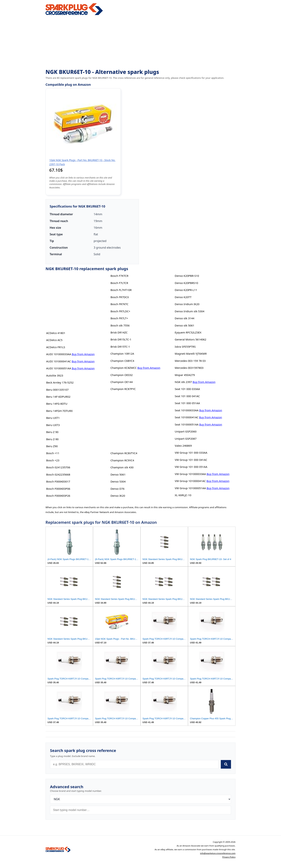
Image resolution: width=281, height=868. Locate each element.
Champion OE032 (122, 375)
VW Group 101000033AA (190, 474)
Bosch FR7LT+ (119, 318)
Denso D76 (117, 489)
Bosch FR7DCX (120, 297)
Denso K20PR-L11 (186, 290)
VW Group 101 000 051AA (191, 467)
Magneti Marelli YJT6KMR (191, 354)
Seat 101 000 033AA (187, 389)
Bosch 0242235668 (58, 474)
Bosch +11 (53, 453)
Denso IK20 (118, 496)
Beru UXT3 (53, 425)
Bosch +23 (53, 460)
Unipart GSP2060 (186, 431)
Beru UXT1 (53, 418)
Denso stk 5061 (184, 325)
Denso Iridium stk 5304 (190, 311)
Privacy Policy (229, 857)
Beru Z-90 (52, 439)
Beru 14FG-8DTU (57, 404)
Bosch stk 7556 (120, 325)
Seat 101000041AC (187, 417)
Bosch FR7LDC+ (120, 311)
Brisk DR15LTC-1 (121, 339)
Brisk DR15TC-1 (120, 347)
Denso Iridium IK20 (187, 304)
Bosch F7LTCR (119, 283)
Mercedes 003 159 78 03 (190, 361)
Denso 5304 (118, 481)
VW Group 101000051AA (190, 488)
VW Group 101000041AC (190, 481)
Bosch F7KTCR (119, 276)
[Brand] (140, 799)
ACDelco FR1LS (56, 347)
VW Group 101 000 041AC (191, 460)
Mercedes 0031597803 (189, 368)
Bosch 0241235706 (58, 467)
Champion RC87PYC (123, 389)
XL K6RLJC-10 (183, 495)
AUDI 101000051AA (59, 368)
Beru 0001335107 (57, 390)
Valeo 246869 (183, 446)
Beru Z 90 (52, 432)
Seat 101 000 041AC (187, 396)
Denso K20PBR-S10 (187, 276)
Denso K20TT (183, 297)
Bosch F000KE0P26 (58, 496)
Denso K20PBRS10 (186, 283)
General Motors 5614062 (190, 339)
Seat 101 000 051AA (187, 403)
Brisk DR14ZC (119, 332)
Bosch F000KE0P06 (58, 489)
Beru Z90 (52, 446)
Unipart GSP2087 (186, 439)
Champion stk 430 (122, 467)
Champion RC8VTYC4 (124, 453)
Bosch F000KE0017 (58, 481)
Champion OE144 (122, 382)
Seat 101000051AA (187, 424)
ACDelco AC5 (54, 340)
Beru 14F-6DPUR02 (58, 397)
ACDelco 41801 (56, 333)
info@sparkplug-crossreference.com (218, 853)
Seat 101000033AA (187, 410)
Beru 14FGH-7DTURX (59, 411)
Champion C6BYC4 (122, 361)
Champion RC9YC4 (122, 460)
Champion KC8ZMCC (123, 368)
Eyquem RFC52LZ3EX (188, 332)
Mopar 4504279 (185, 375)
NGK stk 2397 (183, 382)
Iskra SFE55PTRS (185, 347)
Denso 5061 (118, 474)
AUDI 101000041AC (59, 361)
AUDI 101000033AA (59, 354)
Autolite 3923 (55, 375)
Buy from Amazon (83, 354)
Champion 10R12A (122, 354)
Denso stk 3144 (184, 318)
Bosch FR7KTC (119, 304)
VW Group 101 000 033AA (191, 453)
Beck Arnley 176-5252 (60, 382)
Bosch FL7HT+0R (121, 290)
